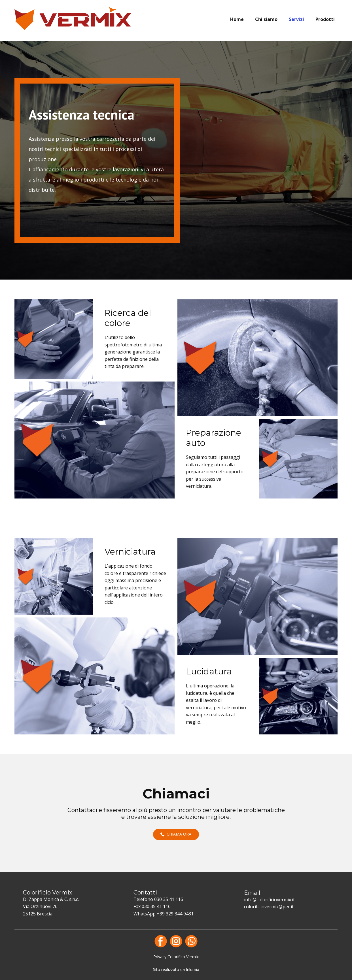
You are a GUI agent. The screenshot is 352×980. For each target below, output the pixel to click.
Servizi (296, 19)
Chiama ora (176, 834)
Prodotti (325, 19)
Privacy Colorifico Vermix (176, 957)
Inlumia (193, 969)
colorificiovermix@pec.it (269, 907)
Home (237, 19)
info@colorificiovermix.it (269, 900)
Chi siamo (266, 19)
